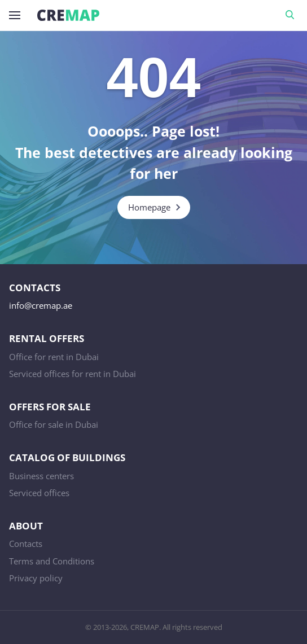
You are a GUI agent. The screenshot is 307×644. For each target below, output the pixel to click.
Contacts (26, 544)
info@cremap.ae (41, 305)
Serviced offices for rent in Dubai (73, 374)
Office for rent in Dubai (54, 357)
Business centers (41, 476)
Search (292, 15)
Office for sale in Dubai (54, 424)
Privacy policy (36, 578)
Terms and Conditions (52, 561)
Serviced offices (39, 493)
